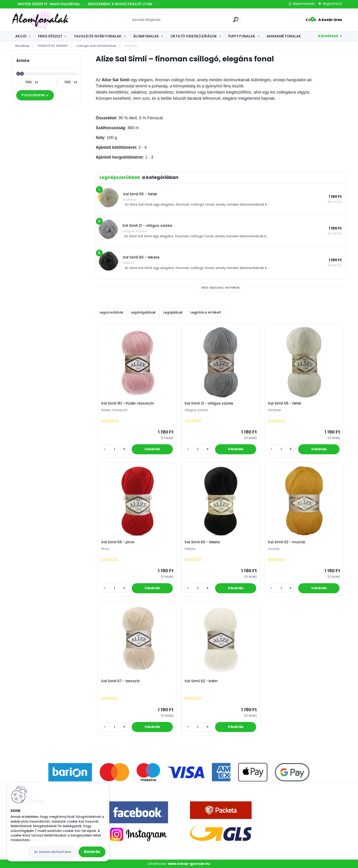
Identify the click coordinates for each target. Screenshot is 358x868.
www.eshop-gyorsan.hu (189, 864)
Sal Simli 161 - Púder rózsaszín (128, 403)
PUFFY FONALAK (242, 36)
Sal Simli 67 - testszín (121, 681)
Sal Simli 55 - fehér (285, 403)
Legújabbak (173, 312)
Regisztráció (332, 4)
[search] (236, 21)
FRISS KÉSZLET (50, 36)
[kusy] (115, 449)
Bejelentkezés (304, 4)
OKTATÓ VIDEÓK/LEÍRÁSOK (194, 36)
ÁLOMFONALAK (146, 36)
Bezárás (92, 852)
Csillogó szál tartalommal (96, 46)
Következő (328, 36)
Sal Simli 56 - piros (118, 542)
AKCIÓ (21, 36)
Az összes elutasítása (53, 852)
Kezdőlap (22, 46)
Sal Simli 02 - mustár (287, 542)
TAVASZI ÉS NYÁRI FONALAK (98, 36)
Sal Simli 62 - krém (201, 681)
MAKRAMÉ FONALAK (284, 36)
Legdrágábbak (143, 312)
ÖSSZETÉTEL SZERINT (53, 46)
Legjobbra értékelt (206, 312)
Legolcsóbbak (111, 312)
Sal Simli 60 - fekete (202, 542)
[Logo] (40, 20)
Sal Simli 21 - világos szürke (209, 403)
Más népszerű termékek (221, 288)
